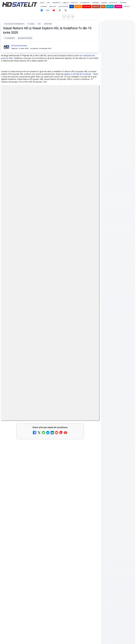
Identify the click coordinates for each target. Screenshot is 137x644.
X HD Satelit (118, 298)
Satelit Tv (74, 3)
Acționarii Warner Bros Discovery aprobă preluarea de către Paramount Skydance (117, 74)
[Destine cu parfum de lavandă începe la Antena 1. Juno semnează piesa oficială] (40, 538)
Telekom (118, 6)
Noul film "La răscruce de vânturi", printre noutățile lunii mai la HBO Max (118, 43)
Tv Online (43, 6)
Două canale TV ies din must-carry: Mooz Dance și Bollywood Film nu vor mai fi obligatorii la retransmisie (20, 483)
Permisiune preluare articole (118, 357)
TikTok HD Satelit (118, 292)
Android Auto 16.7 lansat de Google (69, 533)
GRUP (48, 10)
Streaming (95, 3)
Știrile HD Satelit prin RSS (118, 311)
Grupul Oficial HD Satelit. (58, 370)
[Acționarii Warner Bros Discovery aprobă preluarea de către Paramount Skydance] (118, 88)
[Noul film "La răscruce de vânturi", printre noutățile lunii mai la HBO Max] (118, 58)
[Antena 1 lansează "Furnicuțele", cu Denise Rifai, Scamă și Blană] (90, 456)
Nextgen (110, 6)
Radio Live (52, 6)
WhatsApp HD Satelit (118, 280)
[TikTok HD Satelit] (60, 10)
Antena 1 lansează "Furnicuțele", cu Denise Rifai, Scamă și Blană (70, 454)
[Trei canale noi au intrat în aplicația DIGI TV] (40, 434)
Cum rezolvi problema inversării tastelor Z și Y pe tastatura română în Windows (70, 480)
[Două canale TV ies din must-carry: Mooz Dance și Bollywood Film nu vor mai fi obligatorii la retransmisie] (40, 481)
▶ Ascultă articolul (25, 38)
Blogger (85, 561)
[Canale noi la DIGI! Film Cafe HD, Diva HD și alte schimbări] (90, 434)
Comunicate (56, 3)
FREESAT (114, 332)
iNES (103, 6)
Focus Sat (96, 6)
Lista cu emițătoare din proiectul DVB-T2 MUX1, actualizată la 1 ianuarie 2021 (27, 510)
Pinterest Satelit (118, 304)
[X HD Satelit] (66, 10)
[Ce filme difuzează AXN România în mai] (118, 113)
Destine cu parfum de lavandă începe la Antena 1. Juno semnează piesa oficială (20, 537)
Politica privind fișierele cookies (118, 364)
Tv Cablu (31, 24)
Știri (48, 3)
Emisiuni (104, 3)
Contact (127, 6)
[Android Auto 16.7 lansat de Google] (90, 538)
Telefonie (123, 3)
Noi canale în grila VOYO (19, 451)
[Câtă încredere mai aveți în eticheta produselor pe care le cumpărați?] (90, 513)
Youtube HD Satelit (118, 286)
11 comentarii (10, 38)
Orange (78, 6)
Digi (107, 332)
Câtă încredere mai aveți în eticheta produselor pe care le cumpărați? (70, 511)
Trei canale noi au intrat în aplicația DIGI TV (19, 431)
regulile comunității (36, 367)
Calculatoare (63, 6)
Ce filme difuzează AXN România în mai (117, 101)
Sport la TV (113, 3)
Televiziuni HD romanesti (14, 24)
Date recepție (85, 3)
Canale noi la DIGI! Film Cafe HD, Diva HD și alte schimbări (70, 431)
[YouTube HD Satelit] (54, 10)
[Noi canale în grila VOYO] (40, 456)
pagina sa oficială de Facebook (78, 74)
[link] (25, 435)
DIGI (72, 6)
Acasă (42, 3)
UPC (39, 24)
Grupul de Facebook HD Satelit (118, 273)
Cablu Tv (66, 3)
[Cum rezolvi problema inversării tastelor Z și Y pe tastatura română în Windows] (90, 481)
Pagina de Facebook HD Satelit (118, 264)
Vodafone (87, 6)
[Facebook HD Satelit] (42, 10)
